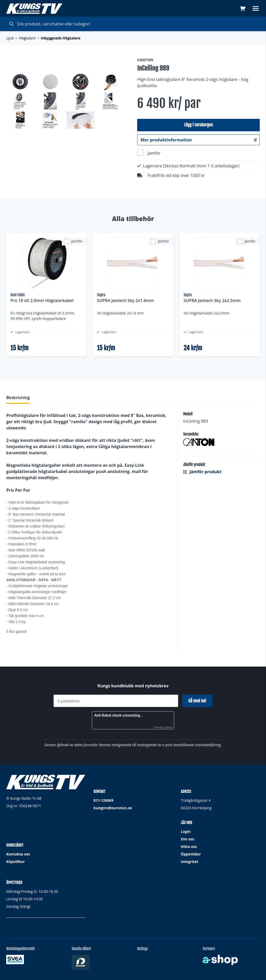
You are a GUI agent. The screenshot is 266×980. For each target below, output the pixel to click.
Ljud (10, 38)
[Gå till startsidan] (34, 9)
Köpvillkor (15, 862)
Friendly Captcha (163, 727)
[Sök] (133, 24)
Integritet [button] (189, 862)
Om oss (187, 839)
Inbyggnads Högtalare (61, 38)
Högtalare (27, 38)
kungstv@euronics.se (113, 808)
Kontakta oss (18, 854)
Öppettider (191, 854)
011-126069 (104, 800)
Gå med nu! (197, 701)
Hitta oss (189, 847)
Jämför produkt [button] (202, 475)
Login (186, 831)
